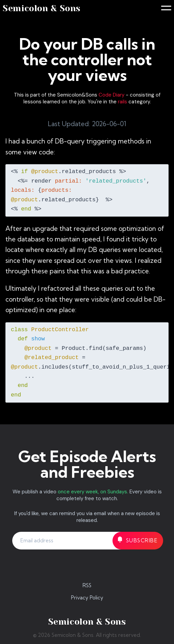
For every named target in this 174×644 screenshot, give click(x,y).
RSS (87, 585)
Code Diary (111, 95)
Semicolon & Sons (42, 8)
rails (123, 102)
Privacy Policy (87, 598)
